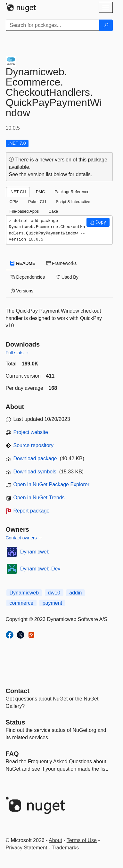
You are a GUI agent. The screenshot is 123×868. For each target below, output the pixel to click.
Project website (31, 432)
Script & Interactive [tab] (73, 202)
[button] (98, 222)
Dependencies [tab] (28, 277)
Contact (18, 691)
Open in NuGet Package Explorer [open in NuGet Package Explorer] (51, 484)
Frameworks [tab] (61, 263)
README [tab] (23, 263)
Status (16, 722)
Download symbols (35, 472)
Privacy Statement (27, 848)
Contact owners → (24, 538)
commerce (22, 603)
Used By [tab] (67, 277)
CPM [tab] (14, 202)
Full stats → (18, 353)
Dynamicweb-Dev (40, 569)
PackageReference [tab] (72, 192)
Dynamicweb (35, 552)
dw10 (54, 593)
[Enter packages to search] (53, 25)
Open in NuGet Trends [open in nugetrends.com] (39, 498)
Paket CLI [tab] (37, 202)
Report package (32, 511)
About (55, 840)
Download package (35, 459)
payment (52, 603)
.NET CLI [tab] (18, 192)
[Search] (106, 25)
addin (75, 593)
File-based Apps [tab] (24, 211)
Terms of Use (82, 840)
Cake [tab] (53, 211)
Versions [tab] (22, 291)
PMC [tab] (40, 192)
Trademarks (65, 848)
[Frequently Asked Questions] (12, 754)
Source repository (33, 445)
